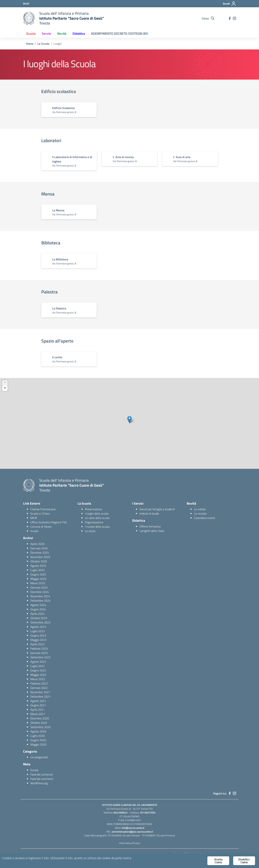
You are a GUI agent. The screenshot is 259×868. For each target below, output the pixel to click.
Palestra (49, 292)
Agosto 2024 (38, 605)
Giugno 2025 (38, 574)
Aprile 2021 (37, 710)
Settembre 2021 (40, 696)
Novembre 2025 (40, 557)
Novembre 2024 (40, 596)
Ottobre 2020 (39, 723)
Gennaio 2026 (39, 548)
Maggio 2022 (38, 675)
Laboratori (51, 140)
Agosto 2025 (38, 566)
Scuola (31, 34)
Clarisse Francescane (43, 509)
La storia (90, 531)
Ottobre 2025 (39, 561)
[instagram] (234, 18)
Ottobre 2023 (39, 618)
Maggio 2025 (38, 579)
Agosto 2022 (38, 662)
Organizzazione (94, 522)
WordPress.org (39, 783)
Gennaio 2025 (39, 587)
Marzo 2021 (38, 714)
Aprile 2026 (37, 544)
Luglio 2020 (38, 736)
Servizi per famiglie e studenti (157, 509)
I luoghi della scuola (97, 513)
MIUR (34, 518)
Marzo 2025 (38, 583)
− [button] (5, 388)
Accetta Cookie (218, 861)
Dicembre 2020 (40, 718)
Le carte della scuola (97, 518)
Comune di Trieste (41, 527)
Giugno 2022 (38, 670)
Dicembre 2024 (40, 592)
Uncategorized (39, 757)
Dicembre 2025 (40, 553)
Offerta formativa (150, 526)
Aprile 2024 (37, 614)
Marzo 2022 (38, 679)
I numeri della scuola (97, 527)
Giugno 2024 (38, 609)
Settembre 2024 (40, 601)
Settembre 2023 (40, 622)
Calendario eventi (204, 518)
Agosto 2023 (38, 627)
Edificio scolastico (59, 91)
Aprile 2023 (37, 644)
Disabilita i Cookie (244, 861)
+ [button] (5, 383)
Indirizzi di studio (149, 513)
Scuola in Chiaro (40, 513)
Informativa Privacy (130, 843)
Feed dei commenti (42, 779)
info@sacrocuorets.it (133, 828)
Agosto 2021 (38, 701)
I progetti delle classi (152, 531)
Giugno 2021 (38, 705)
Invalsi (34, 531)
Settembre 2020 (40, 727)
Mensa (48, 194)
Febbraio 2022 (39, 683)
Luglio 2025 (38, 570)
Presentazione (94, 509)
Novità (62, 34)
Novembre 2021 (40, 692)
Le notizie (200, 509)
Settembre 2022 (40, 657)
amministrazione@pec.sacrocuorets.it (132, 832)
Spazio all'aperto (57, 341)
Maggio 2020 (38, 744)
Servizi (46, 34)
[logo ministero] (29, 18)
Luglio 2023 (38, 631)
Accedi (34, 770)
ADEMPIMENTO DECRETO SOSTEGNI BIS (120, 34)
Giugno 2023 (38, 635)
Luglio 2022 (38, 666)
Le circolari (200, 513)
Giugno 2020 (38, 740)
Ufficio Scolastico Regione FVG (49, 522)
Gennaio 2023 (39, 653)
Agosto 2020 (38, 731)
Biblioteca (51, 243)
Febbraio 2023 (39, 649)
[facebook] (230, 18)
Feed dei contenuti (42, 774)
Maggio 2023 (38, 640)
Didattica (79, 34)
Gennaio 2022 (39, 688)
